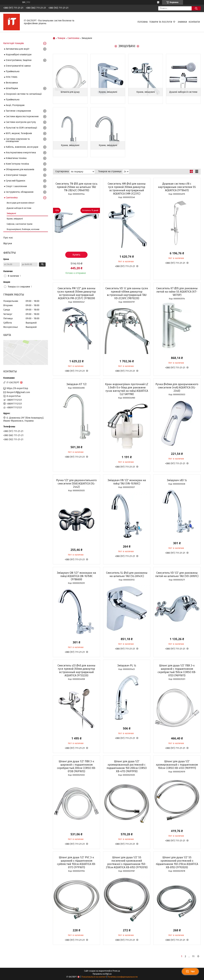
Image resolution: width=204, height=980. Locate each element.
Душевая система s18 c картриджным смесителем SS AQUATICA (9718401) (177, 187)
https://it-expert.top (17, 388)
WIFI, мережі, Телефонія (19, 133)
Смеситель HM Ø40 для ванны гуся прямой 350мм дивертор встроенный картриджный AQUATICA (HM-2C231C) (127, 189)
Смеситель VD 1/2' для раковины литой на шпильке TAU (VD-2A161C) (177, 574)
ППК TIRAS (12, 77)
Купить (76, 255)
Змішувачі (11, 213)
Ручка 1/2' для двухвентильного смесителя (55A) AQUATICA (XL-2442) (76, 484)
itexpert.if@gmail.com (18, 392)
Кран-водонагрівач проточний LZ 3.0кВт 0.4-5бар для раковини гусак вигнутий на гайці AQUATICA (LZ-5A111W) (127, 389)
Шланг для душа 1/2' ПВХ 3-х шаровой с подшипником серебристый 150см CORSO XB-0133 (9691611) (177, 670)
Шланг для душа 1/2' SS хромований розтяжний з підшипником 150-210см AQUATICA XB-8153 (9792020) (177, 862)
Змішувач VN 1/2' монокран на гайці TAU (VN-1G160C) (127, 482)
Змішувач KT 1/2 (76, 384)
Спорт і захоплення (16, 186)
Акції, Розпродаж (15, 105)
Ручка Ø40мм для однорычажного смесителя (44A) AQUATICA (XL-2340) (177, 388)
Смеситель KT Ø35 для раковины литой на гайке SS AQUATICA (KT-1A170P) (177, 292)
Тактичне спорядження (18, 111)
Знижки (182, 22)
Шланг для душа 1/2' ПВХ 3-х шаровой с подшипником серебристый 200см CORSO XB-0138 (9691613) (76, 766)
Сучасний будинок (16, 181)
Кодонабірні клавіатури (19, 55)
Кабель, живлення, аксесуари (22, 147)
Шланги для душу (70, 92)
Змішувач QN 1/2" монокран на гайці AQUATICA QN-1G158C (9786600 (76, 576)
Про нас (8, 238)
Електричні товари (16, 175)
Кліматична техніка (16, 158)
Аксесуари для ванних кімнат (20, 203)
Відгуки (8, 243)
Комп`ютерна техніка (17, 164)
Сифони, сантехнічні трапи (19, 224)
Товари (61, 38)
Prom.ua (116, 971)
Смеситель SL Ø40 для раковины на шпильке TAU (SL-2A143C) (127, 574)
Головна (143, 22)
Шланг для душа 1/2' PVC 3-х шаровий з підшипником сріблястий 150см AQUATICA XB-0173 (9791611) (76, 862)
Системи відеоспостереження (22, 116)
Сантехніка (73, 38)
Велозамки (12, 83)
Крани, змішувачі (108, 92)
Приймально (13, 71)
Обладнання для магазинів (20, 169)
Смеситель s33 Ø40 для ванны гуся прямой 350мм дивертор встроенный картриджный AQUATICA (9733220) (76, 670)
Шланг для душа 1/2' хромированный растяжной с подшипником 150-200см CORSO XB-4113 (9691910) (127, 766)
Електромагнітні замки (18, 66)
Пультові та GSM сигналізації (21, 128)
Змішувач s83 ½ (177, 480)
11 (193, 956)
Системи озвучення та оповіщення (18, 140)
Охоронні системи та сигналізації (24, 94)
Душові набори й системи (183, 92)
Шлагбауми (12, 88)
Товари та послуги (161, 22)
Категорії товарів (14, 43)
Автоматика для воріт (18, 49)
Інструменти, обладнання (20, 192)
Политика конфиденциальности (123, 977)
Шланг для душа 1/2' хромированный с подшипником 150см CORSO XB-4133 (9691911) (177, 765)
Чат (190, 971)
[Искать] (196, 8)
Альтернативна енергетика (21, 153)
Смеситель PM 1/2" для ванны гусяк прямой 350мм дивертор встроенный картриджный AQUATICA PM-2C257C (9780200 (76, 293)
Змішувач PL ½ (127, 666)
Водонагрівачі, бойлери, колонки (23, 229)
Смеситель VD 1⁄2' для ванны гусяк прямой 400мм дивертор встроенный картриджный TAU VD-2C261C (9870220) (127, 293)
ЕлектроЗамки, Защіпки (19, 60)
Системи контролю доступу (21, 122)
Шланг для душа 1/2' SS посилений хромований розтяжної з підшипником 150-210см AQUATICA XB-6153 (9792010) (127, 862)
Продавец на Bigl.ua (102, 974)
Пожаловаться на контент (94, 977)
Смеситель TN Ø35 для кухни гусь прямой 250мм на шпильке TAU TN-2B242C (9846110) (76, 187)
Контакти (194, 22)
